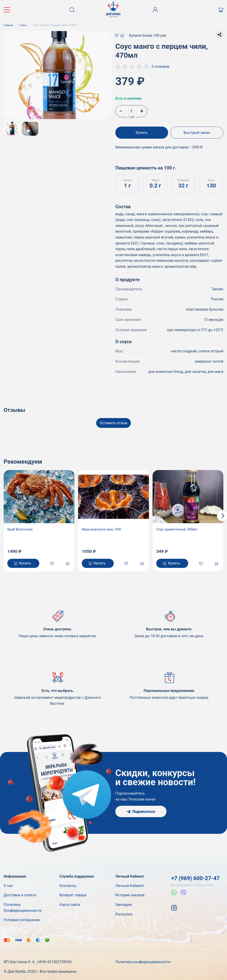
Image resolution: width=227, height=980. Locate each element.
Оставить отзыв (114, 421)
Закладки (124, 903)
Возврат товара (73, 894)
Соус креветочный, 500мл (178, 527)
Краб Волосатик (21, 527)
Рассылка (124, 913)
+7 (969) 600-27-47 (195, 877)
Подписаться (141, 810)
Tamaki (217, 287)
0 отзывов (161, 67)
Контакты (68, 885)
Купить (141, 133)
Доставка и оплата (20, 894)
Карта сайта (70, 903)
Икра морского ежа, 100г (103, 527)
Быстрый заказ (198, 133)
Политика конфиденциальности (143, 961)
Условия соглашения (22, 919)
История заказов (130, 894)
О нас (8, 885)
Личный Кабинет (130, 885)
